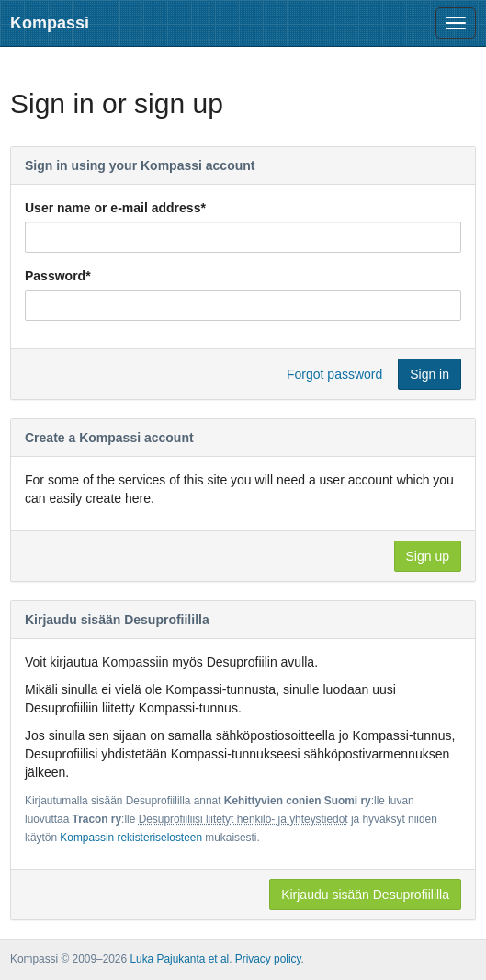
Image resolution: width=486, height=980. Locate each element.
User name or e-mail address (115, 208)
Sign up (428, 556)
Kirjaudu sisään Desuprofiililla (365, 895)
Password (58, 276)
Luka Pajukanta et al (179, 959)
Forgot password (334, 374)
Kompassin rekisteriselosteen (131, 838)
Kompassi (50, 23)
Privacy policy (268, 959)
